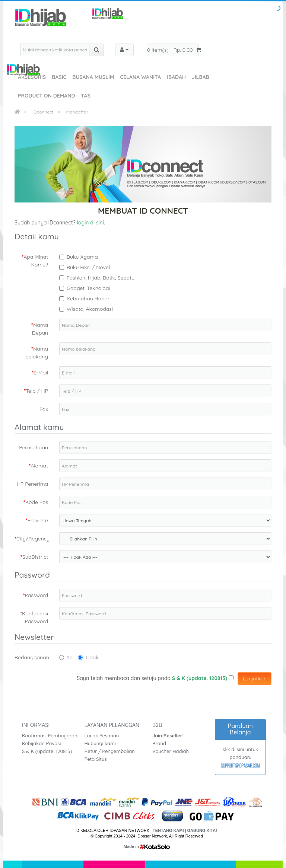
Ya (66, 657)
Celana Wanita (140, 77)
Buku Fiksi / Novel (88, 267)
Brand (159, 743)
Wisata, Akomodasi (90, 309)
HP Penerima (32, 484)
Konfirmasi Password (35, 617)
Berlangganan (32, 657)
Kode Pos (37, 502)
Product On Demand (46, 96)
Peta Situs (96, 759)
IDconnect (43, 112)
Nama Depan (40, 329)
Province (38, 520)
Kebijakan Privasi (41, 743)
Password (36, 595)
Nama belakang (37, 353)
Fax (44, 409)
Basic (59, 77)
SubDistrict (35, 557)
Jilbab (201, 77)
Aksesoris (32, 77)
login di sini (90, 223)
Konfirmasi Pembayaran (50, 735)
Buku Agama (82, 257)
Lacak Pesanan (102, 735)
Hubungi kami (100, 743)
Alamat (39, 466)
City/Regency (33, 539)
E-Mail (41, 373)
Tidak (88, 657)
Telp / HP (37, 391)
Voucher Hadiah (171, 751)
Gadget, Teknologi (88, 288)
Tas (85, 96)
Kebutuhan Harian (89, 299)
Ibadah (176, 77)
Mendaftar (77, 112)
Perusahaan (34, 447)
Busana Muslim (93, 77)
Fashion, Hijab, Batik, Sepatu (101, 278)
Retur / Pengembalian (110, 751)
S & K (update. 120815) (47, 751)
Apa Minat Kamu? (36, 261)
